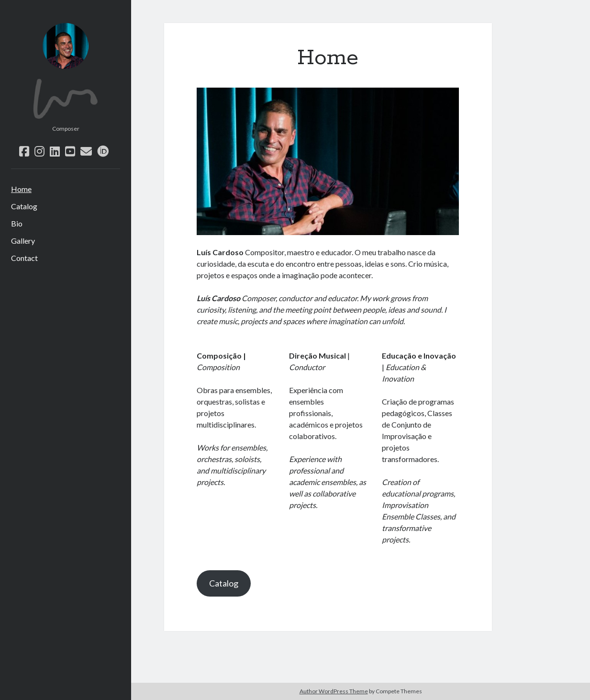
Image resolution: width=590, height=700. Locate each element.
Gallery (23, 241)
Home (21, 189)
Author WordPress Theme (334, 691)
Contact (24, 258)
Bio (17, 223)
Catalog (24, 206)
